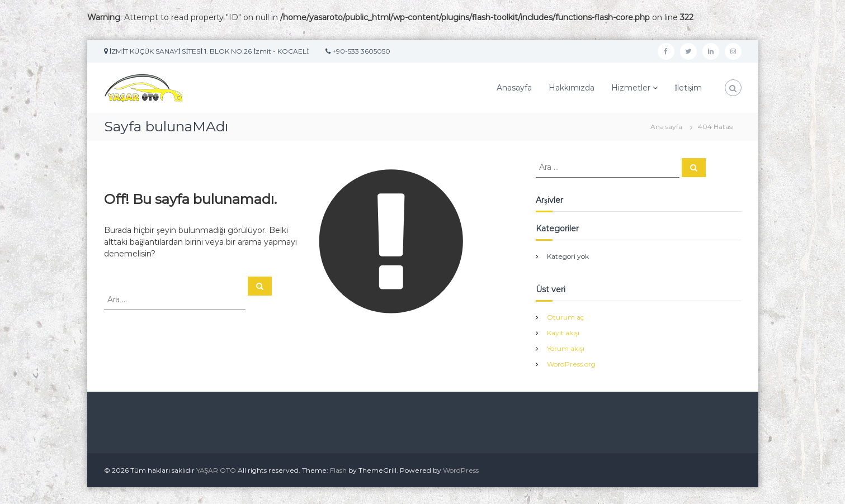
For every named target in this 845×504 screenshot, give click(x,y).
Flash (338, 470)
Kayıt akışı (563, 333)
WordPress (461, 470)
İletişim (688, 88)
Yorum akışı (566, 348)
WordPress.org (571, 364)
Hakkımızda (572, 88)
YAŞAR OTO (216, 470)
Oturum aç (565, 317)
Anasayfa (514, 88)
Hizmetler (631, 88)
